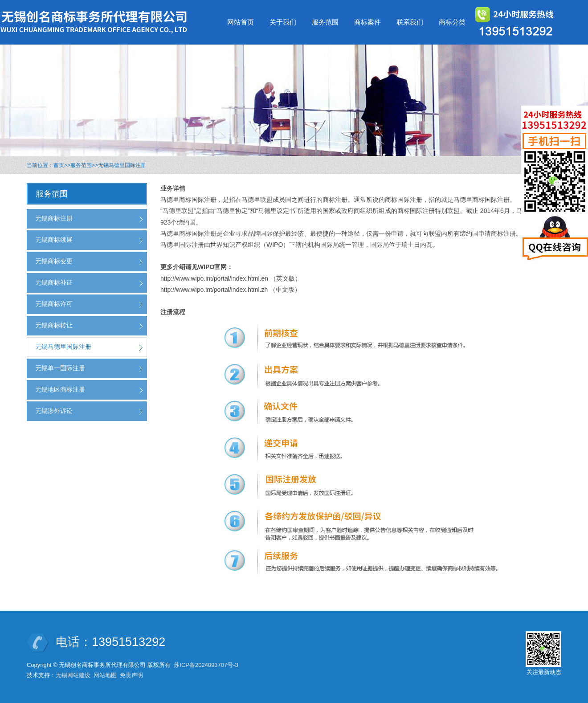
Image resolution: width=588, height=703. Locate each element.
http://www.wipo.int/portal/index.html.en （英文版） (231, 278)
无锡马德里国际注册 (122, 165)
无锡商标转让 (54, 325)
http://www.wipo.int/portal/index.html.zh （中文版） (231, 290)
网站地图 (105, 675)
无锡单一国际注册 (60, 368)
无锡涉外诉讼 (54, 411)
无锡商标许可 (54, 304)
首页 (59, 165)
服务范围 (81, 165)
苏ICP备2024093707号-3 (206, 665)
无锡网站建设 (73, 675)
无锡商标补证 (54, 282)
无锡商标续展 (54, 240)
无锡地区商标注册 (60, 389)
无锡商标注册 (54, 218)
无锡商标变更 (54, 261)
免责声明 (131, 675)
